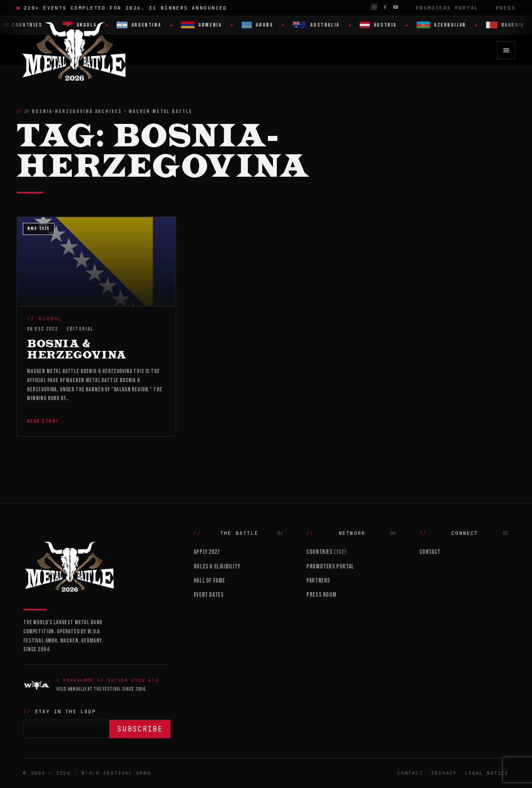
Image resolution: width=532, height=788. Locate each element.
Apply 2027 (207, 552)
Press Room (321, 595)
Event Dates (209, 595)
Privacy (444, 773)
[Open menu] (506, 50)
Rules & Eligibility (217, 567)
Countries (326, 552)
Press (506, 8)
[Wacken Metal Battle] (97, 566)
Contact (430, 552)
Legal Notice (487, 773)
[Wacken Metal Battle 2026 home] (75, 50)
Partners (318, 581)
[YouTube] (396, 7)
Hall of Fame (209, 581)
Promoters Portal (447, 8)
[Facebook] (385, 7)
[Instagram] (374, 7)
